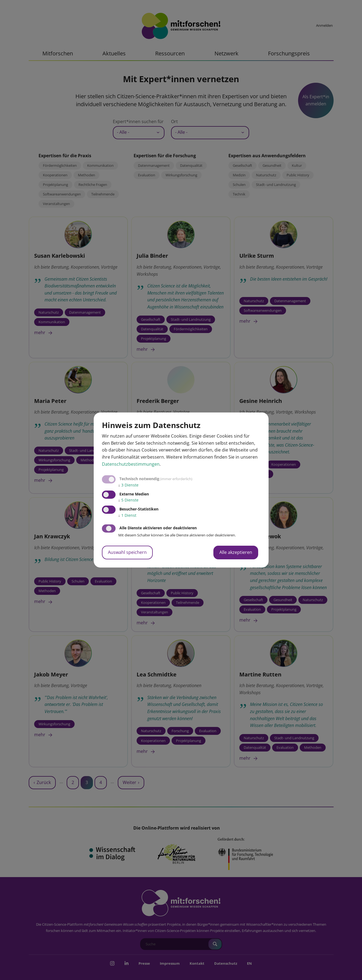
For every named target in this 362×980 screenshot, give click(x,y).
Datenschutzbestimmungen (131, 464)
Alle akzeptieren (236, 552)
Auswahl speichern (127, 552)
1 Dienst (127, 515)
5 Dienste (128, 500)
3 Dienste (128, 485)
